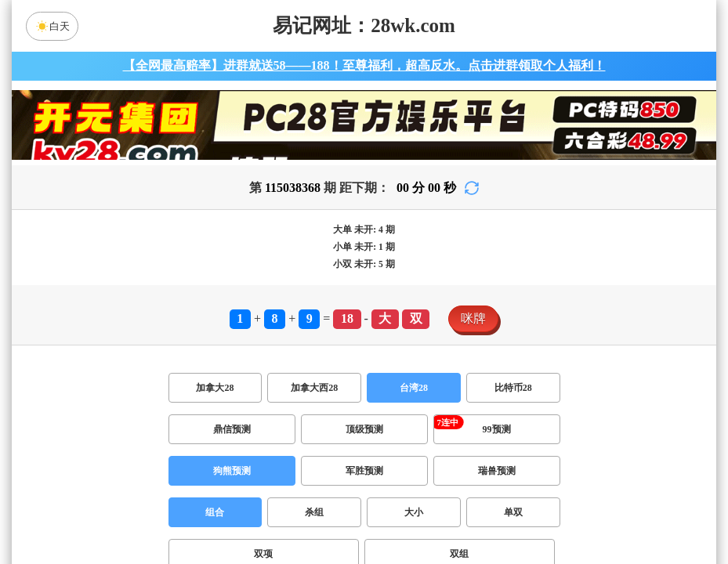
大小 (414, 512)
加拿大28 (215, 388)
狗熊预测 (232, 471)
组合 (215, 512)
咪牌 (473, 318)
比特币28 (513, 388)
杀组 (314, 512)
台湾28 (414, 388)
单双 (513, 512)
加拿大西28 (314, 388)
